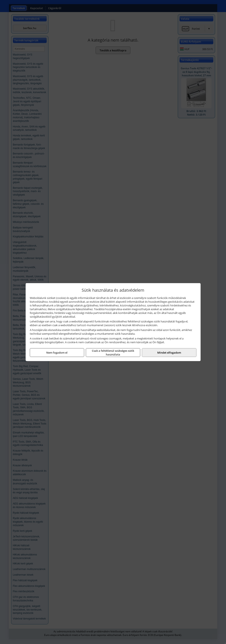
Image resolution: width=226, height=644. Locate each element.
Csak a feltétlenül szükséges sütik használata (113, 353)
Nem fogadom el (57, 353)
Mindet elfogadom (169, 353)
